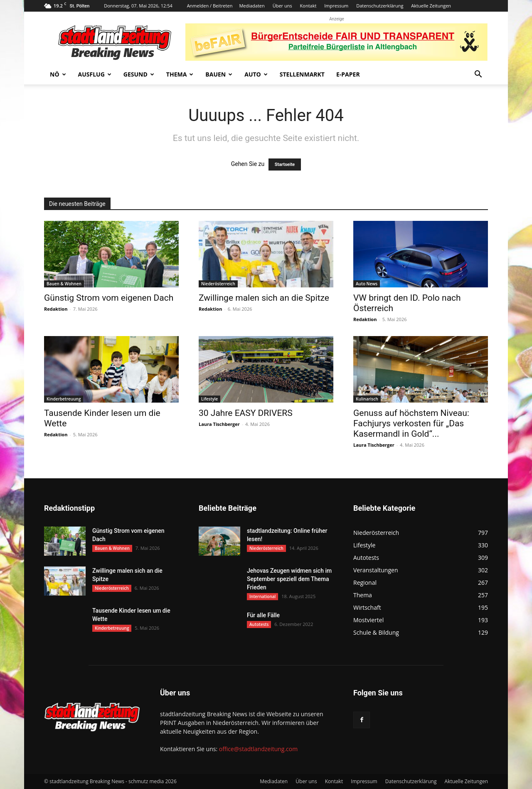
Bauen (219, 74)
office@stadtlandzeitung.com (258, 749)
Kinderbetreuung (64, 399)
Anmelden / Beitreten (210, 6)
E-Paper (348, 74)
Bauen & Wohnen (64, 284)
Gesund (139, 74)
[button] (478, 75)
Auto (256, 74)
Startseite (285, 164)
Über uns (282, 6)
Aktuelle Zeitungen (431, 6)
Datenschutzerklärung (380, 6)
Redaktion (56, 309)
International (262, 596)
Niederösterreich (218, 284)
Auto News (367, 284)
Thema (180, 74)
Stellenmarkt (302, 74)
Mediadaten (252, 6)
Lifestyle (209, 399)
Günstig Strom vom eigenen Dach (109, 298)
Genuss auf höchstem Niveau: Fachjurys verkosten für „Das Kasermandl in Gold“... (411, 423)
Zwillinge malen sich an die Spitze (264, 298)
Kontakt (308, 6)
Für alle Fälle (263, 615)
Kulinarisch (367, 399)
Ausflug (95, 74)
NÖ (58, 74)
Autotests (259, 624)
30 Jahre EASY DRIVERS (246, 413)
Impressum (336, 6)
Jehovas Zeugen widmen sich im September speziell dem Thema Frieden (289, 579)
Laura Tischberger (219, 424)
